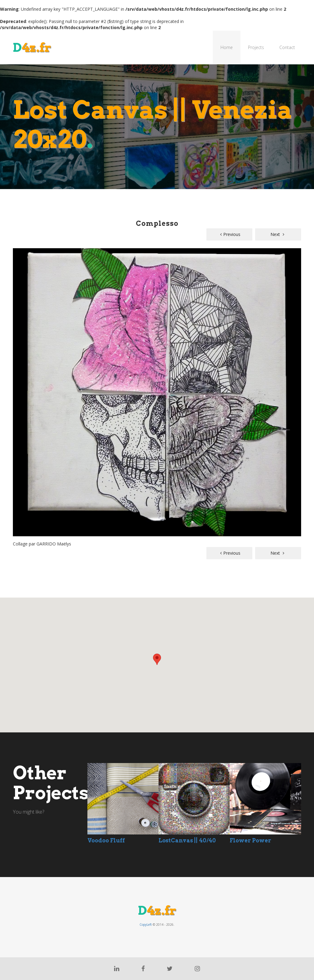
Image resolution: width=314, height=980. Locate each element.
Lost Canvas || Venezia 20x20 (153, 124)
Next (277, 234)
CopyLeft (146, 925)
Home (227, 47)
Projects (256, 47)
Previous (230, 234)
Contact (287, 47)
